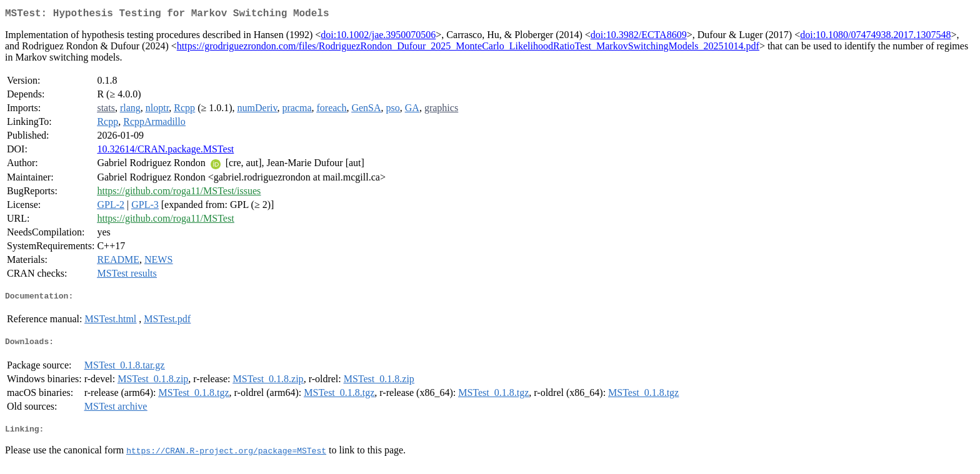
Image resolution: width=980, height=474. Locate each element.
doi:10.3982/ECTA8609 (639, 37)
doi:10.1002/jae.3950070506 (378, 37)
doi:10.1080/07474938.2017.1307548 (875, 37)
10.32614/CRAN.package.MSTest (165, 151)
